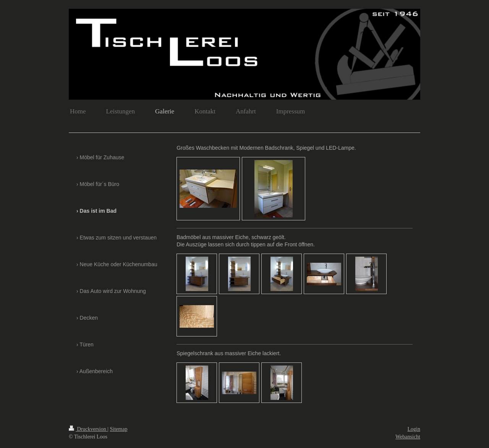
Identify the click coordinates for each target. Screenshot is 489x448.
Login (414, 429)
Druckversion (88, 429)
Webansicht (408, 437)
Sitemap (119, 429)
